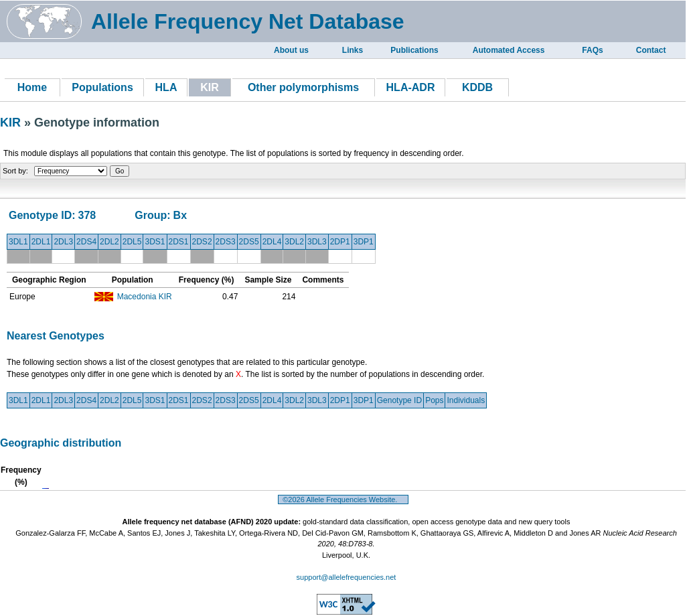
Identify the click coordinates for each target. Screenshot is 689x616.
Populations (102, 87)
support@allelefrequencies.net (347, 577)
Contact (651, 50)
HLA (166, 87)
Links (353, 50)
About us (291, 50)
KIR (12, 123)
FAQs (592, 50)
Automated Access (509, 50)
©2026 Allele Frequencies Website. (343, 499)
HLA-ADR (411, 87)
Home (32, 87)
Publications (414, 50)
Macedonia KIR (145, 297)
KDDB (477, 87)
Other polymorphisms (303, 87)
